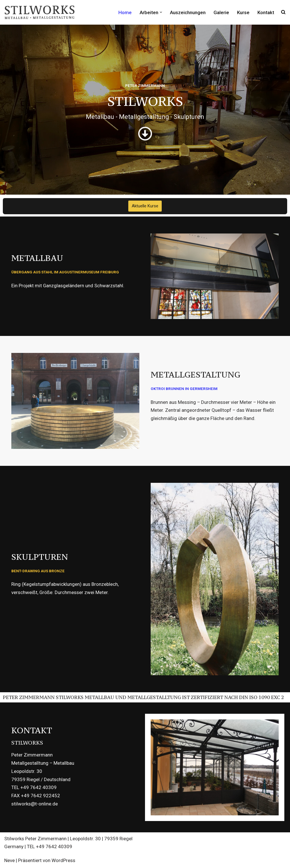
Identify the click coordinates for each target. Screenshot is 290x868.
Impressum (217, 840)
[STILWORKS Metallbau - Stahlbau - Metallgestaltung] (40, 12)
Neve (9, 860)
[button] (161, 12)
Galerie (221, 12)
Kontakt (266, 12)
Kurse (243, 12)
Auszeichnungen (188, 12)
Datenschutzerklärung (261, 840)
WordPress (63, 860)
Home (125, 12)
